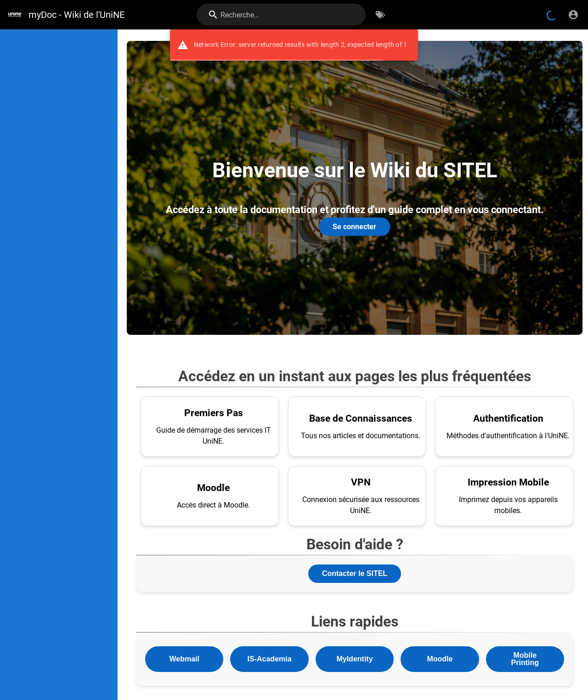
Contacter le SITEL (355, 573)
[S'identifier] (573, 15)
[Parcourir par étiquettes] (380, 15)
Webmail (184, 659)
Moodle (440, 659)
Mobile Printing (525, 659)
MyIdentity (354, 659)
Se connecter (354, 226)
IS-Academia (270, 659)
